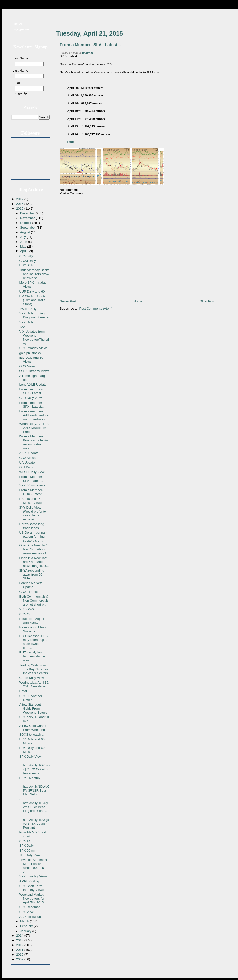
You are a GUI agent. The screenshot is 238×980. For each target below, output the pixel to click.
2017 (20, 199)
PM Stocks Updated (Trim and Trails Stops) (33, 300)
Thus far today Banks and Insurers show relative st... (34, 274)
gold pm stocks (30, 353)
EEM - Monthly (30, 778)
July (23, 237)
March (25, 921)
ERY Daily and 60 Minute (32, 741)
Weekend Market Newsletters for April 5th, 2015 (32, 898)
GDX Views (27, 366)
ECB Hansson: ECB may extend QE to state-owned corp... (34, 642)
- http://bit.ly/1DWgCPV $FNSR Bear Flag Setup (34, 788)
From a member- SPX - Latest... (31, 391)
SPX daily (26, 256)
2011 (20, 950)
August (26, 232)
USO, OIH (26, 265)
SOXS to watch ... (32, 735)
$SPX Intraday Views (34, 371)
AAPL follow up (30, 917)
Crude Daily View (31, 678)
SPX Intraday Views (33, 348)
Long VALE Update (33, 384)
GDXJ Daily (27, 261)
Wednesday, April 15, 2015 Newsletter (34, 684)
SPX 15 (25, 841)
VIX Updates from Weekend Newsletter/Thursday (34, 337)
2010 (20, 955)
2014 (20, 936)
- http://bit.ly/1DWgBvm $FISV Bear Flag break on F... (34, 805)
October (26, 223)
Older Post (207, 301)
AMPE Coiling (29, 881)
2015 (20, 209)
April (24, 251)
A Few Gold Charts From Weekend (33, 728)
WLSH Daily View (32, 472)
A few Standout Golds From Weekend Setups (33, 708)
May (24, 246)
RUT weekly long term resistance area (32, 656)
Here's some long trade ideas (32, 526)
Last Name (20, 70)
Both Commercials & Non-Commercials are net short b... (34, 600)
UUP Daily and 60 (32, 291)
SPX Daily (26, 322)
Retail (23, 691)
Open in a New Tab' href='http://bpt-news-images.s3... (34, 549)
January (26, 931)
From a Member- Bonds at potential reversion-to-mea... (34, 442)
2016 (20, 204)
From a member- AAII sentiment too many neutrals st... (34, 415)
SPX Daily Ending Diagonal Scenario (34, 315)
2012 (20, 945)
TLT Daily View (30, 855)
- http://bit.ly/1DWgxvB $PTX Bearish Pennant (34, 822)
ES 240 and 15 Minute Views (30, 501)
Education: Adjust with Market (31, 621)
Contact (21, 30)
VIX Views (26, 609)
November (28, 218)
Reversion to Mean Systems (33, 629)
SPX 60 (25, 614)
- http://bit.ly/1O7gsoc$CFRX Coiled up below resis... (34, 767)
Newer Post (68, 301)
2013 (20, 940)
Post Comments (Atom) (96, 308)
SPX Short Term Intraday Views (31, 888)
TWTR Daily (28, 309)
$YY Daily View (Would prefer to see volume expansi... (32, 513)
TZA (22, 327)
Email (17, 83)
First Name (20, 58)
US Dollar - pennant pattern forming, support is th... (33, 537)
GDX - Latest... (30, 592)
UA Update (27, 462)
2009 (20, 959)
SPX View (26, 912)
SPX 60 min (28, 850)
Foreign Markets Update (31, 585)
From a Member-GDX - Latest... (32, 492)
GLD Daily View (30, 398)
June (24, 242)
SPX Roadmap (30, 907)
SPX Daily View (30, 756)
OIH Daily (26, 467)
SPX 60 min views (32, 485)
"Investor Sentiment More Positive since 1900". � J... (33, 866)
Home (19, 24)
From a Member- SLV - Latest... (31, 479)
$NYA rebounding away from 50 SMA (32, 574)
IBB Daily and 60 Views (31, 360)
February (27, 926)
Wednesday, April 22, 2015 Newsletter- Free (34, 428)
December (28, 213)
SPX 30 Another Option (31, 698)
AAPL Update (29, 453)
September (28, 227)
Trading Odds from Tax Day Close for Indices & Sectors (34, 669)
